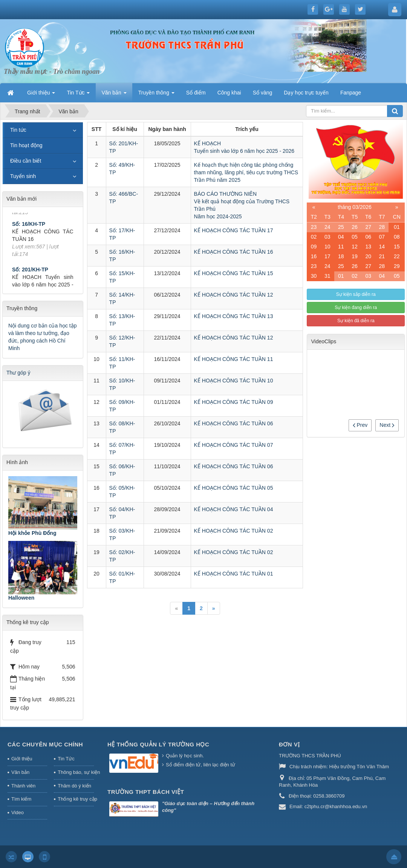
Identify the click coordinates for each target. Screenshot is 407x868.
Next (387, 425)
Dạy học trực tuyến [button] (306, 93)
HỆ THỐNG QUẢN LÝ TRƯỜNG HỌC (158, 744)
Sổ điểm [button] (196, 93)
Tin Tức (66, 759)
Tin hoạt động (26, 145)
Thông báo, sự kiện (76, 772)
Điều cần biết (26, 161)
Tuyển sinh (23, 176)
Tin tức (18, 130)
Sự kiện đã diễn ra (356, 321)
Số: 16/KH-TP (29, 230)
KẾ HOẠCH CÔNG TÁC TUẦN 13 (234, 316)
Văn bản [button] (114, 95)
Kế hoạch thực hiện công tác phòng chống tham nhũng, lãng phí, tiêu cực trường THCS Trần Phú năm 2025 (246, 172)
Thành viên (23, 786)
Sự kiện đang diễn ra (356, 308)
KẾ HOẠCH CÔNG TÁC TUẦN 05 (234, 488)
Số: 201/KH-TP (30, 275)
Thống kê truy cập (76, 799)
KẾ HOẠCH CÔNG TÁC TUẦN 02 (234, 531)
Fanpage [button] (351, 93)
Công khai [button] (229, 93)
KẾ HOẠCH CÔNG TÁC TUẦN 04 (234, 509)
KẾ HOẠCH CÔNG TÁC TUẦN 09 (234, 402)
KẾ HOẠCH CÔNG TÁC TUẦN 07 (234, 445)
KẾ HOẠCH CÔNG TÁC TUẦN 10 (234, 381)
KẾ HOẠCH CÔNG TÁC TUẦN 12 (234, 295)
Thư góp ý (18, 373)
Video (18, 812)
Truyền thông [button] (156, 95)
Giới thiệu (22, 759)
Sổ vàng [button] (263, 93)
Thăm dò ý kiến (74, 786)
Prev (360, 425)
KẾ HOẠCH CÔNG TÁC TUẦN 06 (234, 423)
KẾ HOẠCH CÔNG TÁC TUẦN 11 (234, 359)
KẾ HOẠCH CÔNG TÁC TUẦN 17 (234, 230)
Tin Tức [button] (78, 95)
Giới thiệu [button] (41, 95)
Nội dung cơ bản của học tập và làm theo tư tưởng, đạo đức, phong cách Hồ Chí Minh (43, 337)
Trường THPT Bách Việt (146, 792)
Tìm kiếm (21, 799)
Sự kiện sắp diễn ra (356, 294)
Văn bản (20, 772)
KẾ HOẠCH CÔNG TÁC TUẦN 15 (234, 273)
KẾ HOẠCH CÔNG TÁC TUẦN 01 (234, 574)
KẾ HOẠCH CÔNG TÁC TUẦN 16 (234, 252)
